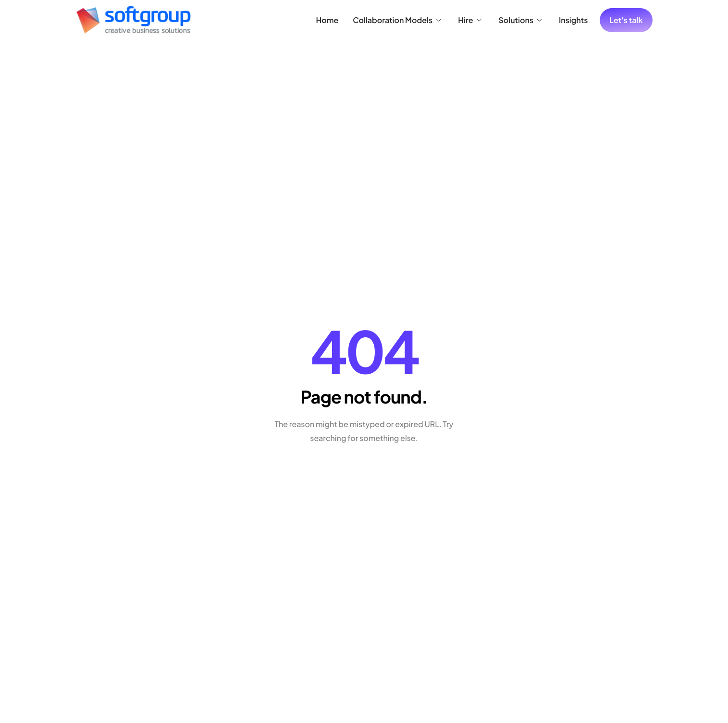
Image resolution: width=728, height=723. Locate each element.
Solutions (520, 20)
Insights (573, 20)
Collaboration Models (397, 20)
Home (327, 20)
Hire (469, 20)
